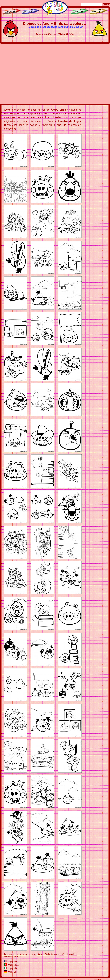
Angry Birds (13, 961)
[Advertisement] (29, 74)
